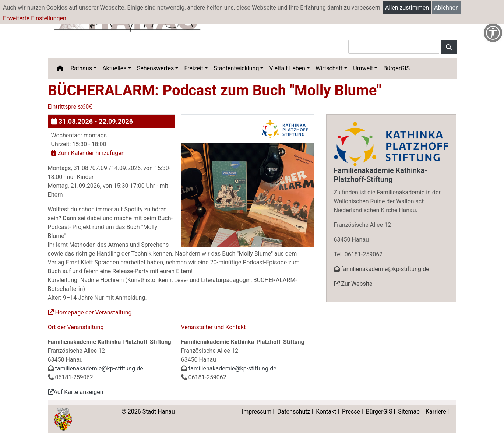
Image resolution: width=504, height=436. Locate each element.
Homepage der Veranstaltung (90, 312)
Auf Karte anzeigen (76, 392)
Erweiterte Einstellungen (35, 18)
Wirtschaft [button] (329, 68)
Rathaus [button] (81, 68)
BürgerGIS (396, 68)
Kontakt (326, 412)
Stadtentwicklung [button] (236, 68)
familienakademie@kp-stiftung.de (99, 368)
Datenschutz (294, 412)
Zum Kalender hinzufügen (88, 153)
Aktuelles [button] (114, 68)
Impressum (257, 412)
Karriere (436, 412)
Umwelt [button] (363, 68)
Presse (351, 412)
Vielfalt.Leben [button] (287, 68)
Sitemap (409, 412)
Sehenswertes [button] (156, 68)
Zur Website (353, 284)
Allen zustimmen (407, 8)
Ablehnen (446, 8)
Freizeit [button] (194, 68)
